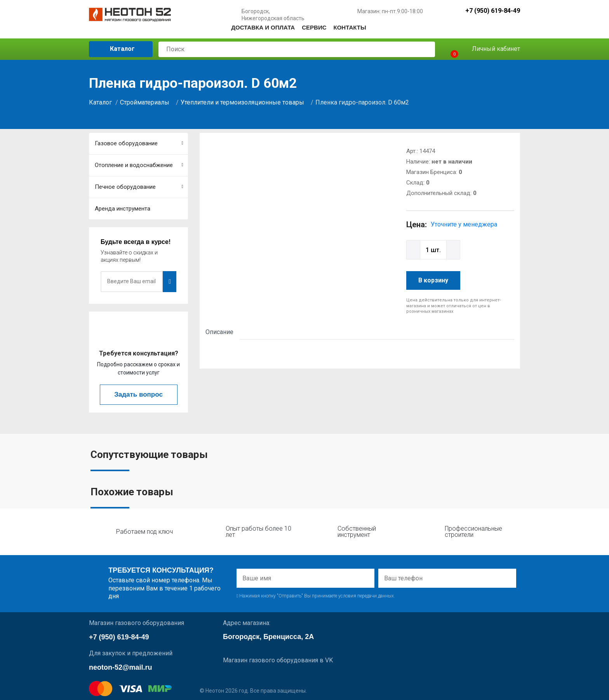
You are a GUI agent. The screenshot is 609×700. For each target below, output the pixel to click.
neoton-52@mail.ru (121, 667)
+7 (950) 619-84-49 (493, 11)
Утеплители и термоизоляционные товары (242, 102)
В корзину (433, 280)
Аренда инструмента (123, 209)
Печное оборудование (139, 187)
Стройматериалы (145, 102)
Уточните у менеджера (464, 225)
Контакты (350, 27)
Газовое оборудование (139, 143)
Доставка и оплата (263, 27)
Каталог (116, 49)
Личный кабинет (490, 49)
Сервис (314, 27)
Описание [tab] (219, 332)
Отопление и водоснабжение (139, 165)
